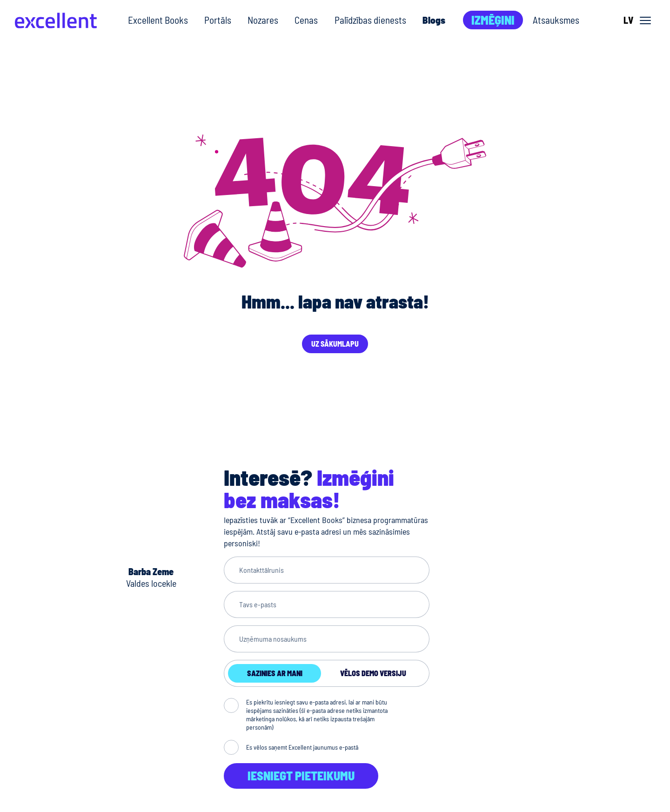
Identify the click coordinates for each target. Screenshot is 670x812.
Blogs (434, 20)
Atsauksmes (556, 20)
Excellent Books (158, 20)
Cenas (306, 20)
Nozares (263, 20)
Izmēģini (493, 20)
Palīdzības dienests (370, 20)
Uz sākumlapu (335, 344)
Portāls (218, 20)
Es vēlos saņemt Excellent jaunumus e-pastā (302, 747)
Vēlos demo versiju (373, 673)
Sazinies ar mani (275, 673)
